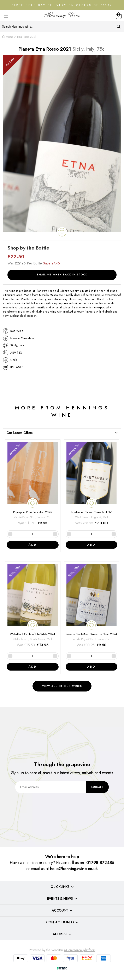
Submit (97, 787)
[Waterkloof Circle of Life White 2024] (33, 606)
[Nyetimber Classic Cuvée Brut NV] (92, 484)
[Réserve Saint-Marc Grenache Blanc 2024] (92, 606)
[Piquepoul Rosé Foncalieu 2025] (33, 484)
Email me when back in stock (62, 275)
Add (33, 545)
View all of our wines (62, 686)
